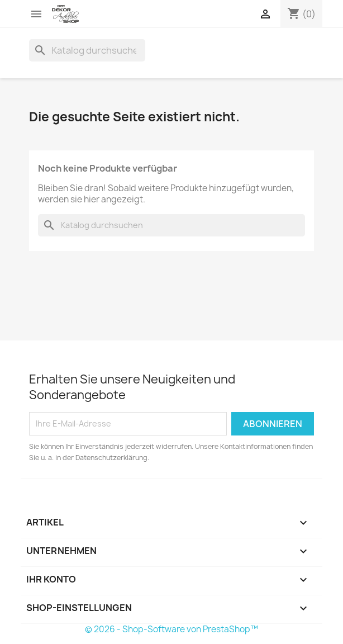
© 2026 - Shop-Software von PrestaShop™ (171, 629)
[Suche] (87, 50)
